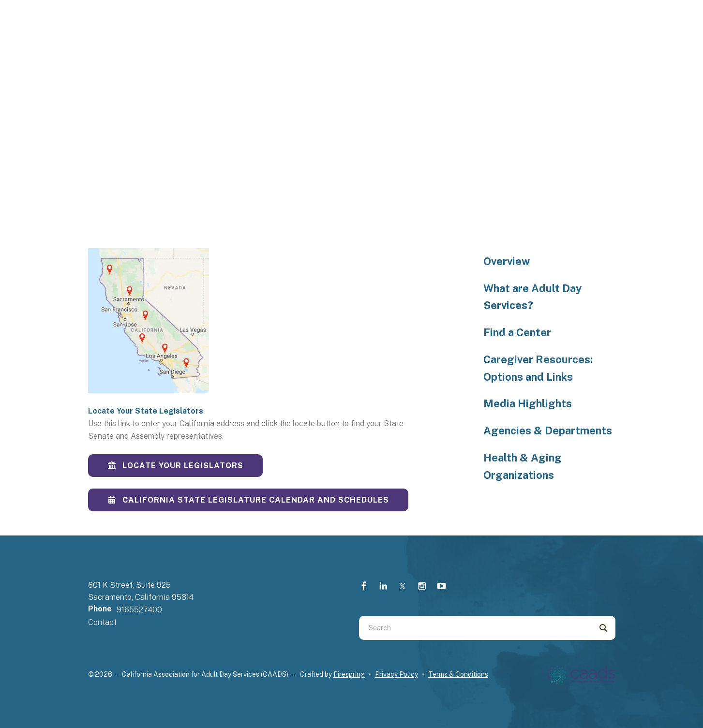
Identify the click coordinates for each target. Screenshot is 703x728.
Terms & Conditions (458, 674)
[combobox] (475, 628)
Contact (102, 622)
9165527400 (139, 610)
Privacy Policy (396, 674)
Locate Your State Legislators (146, 411)
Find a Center (517, 332)
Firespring (349, 674)
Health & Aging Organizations (523, 466)
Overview (507, 261)
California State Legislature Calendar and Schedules (248, 500)
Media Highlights (528, 403)
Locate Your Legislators (175, 466)
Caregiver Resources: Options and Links (538, 368)
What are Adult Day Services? (532, 297)
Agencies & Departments (548, 431)
